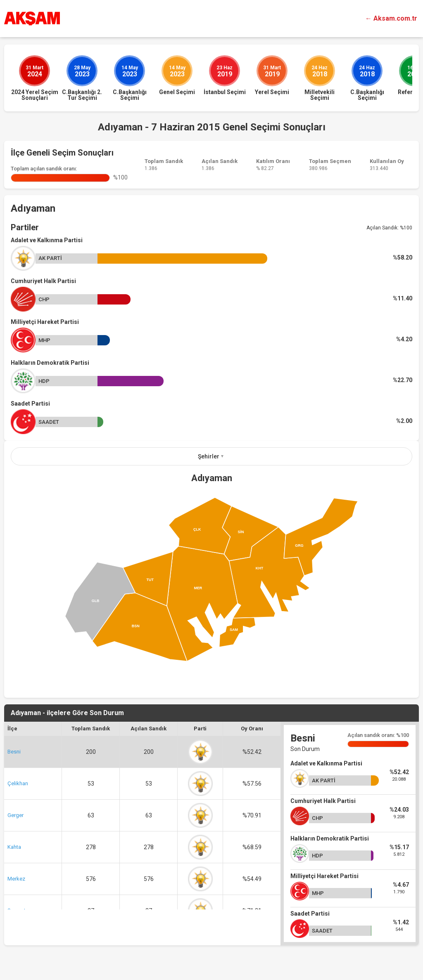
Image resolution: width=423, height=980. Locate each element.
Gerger (15, 815)
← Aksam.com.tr (391, 18)
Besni (14, 752)
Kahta (14, 847)
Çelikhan (18, 783)
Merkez (16, 879)
